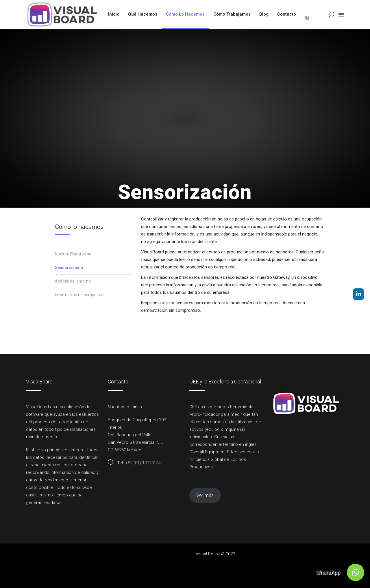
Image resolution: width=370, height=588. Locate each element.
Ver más (205, 495)
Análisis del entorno (73, 281)
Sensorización (69, 268)
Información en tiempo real (80, 295)
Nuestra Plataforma (73, 254)
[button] (356, 572)
